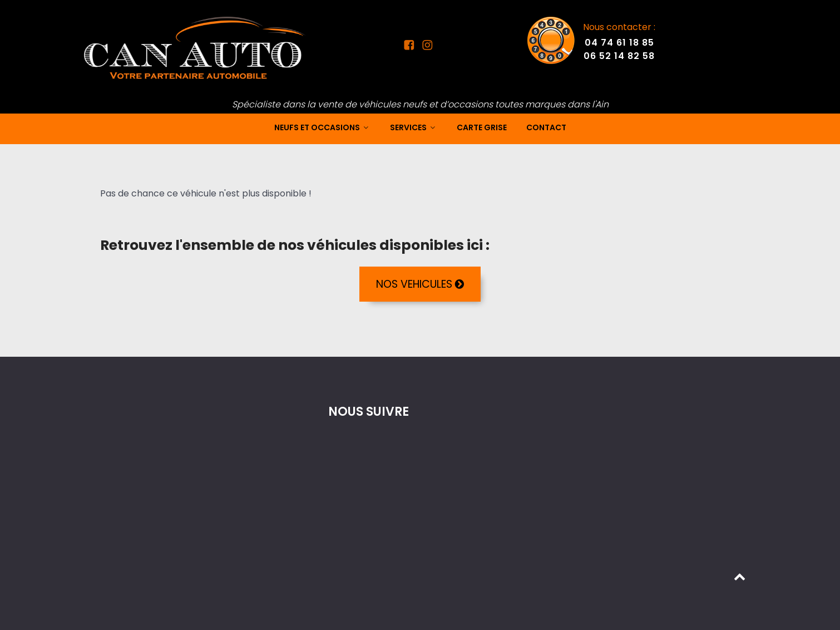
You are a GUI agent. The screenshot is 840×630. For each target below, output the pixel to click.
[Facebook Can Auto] (411, 47)
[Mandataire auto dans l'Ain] (195, 48)
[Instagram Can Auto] (425, 47)
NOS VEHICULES (420, 284)
